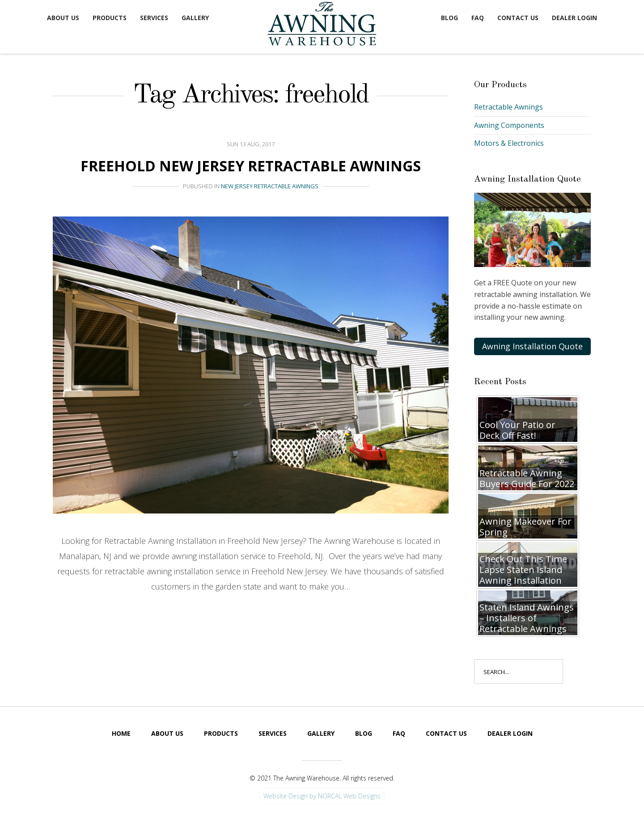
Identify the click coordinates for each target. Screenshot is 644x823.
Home (121, 733)
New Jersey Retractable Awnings (270, 186)
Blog (449, 18)
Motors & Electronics (509, 143)
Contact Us (518, 18)
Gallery (195, 18)
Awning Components (509, 125)
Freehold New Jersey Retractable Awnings (251, 166)
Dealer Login (574, 18)
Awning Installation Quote (532, 346)
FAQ (478, 18)
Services (154, 18)
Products (110, 18)
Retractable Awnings (508, 107)
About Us (63, 18)
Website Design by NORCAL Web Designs (322, 796)
